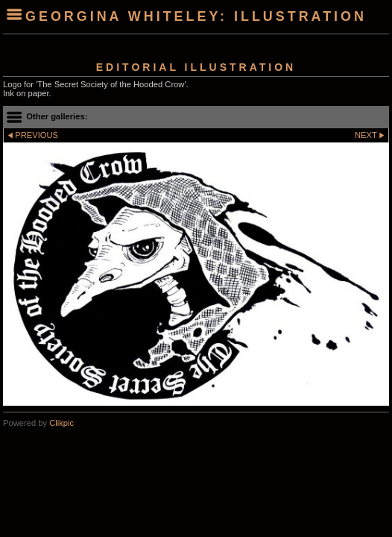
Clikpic (61, 423)
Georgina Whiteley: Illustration (196, 16)
